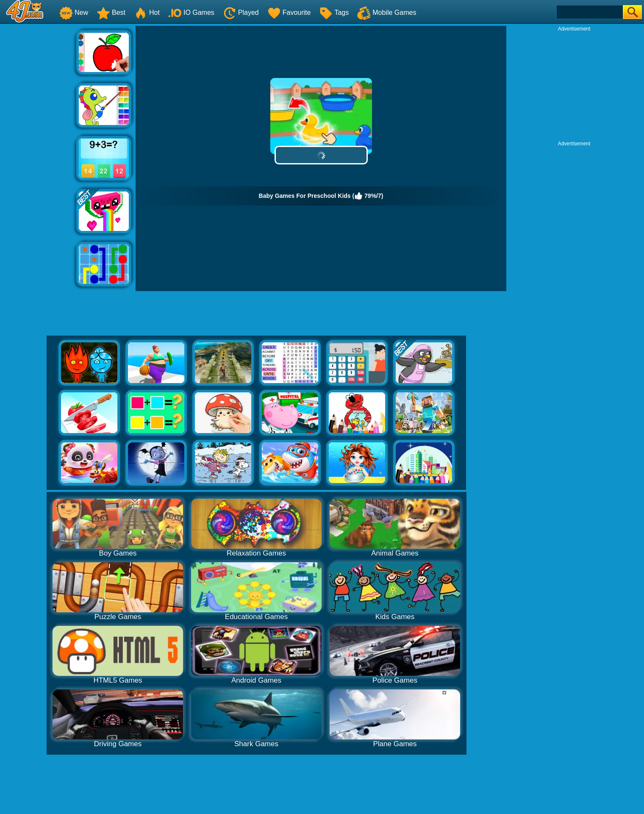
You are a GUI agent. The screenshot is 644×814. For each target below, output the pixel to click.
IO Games (191, 13)
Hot (147, 13)
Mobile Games (387, 13)
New (74, 13)
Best (111, 13)
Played (241, 13)
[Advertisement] (38, 153)
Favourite (289, 13)
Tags (334, 13)
